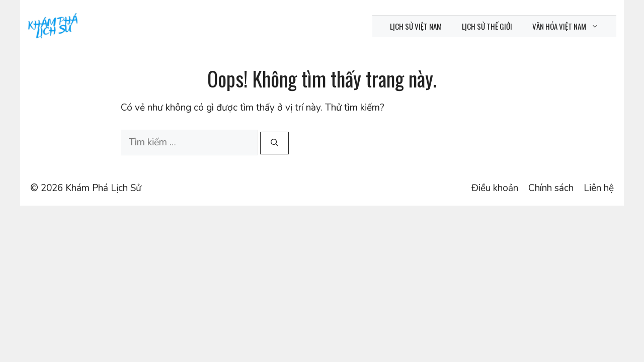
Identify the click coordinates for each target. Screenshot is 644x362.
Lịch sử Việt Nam (416, 26)
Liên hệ (599, 188)
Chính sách (551, 188)
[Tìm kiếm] (274, 143)
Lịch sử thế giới (487, 26)
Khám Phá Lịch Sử (103, 188)
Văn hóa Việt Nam (571, 26)
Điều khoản (495, 188)
